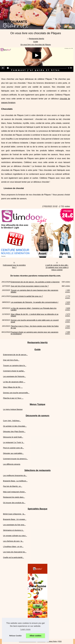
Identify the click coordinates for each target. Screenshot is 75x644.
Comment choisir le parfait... (14, 371)
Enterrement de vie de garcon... (15, 355)
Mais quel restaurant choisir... (14, 492)
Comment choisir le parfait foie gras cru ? (27, 296)
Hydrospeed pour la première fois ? (14, 266)
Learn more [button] (25, 629)
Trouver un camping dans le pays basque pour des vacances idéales (35, 291)
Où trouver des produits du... (14, 503)
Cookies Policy (52, 641)
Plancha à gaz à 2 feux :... (13, 398)
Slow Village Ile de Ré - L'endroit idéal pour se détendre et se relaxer (35, 315)
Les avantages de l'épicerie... (14, 376)
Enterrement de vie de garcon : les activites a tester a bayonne (35, 282)
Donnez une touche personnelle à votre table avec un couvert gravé (35, 321)
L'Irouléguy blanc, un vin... (13, 547)
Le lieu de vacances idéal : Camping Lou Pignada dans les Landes (34, 309)
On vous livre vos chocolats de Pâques (36, 45)
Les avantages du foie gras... (14, 525)
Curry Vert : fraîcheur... (12, 421)
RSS (60, 641)
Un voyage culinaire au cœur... (15, 536)
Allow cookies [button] (35, 636)
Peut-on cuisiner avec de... (13, 448)
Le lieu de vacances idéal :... (14, 382)
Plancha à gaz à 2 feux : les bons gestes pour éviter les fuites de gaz (35, 327)
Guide (36, 42)
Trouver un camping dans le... (15, 366)
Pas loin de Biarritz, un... (13, 486)
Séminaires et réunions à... (14, 530)
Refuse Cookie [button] (15, 636)
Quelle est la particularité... (13, 557)
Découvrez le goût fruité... (13, 437)
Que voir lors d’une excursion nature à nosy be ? (30, 286)
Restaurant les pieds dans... (14, 497)
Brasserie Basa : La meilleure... (15, 481)
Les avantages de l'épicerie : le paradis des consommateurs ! (35, 302)
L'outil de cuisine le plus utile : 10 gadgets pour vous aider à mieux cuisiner (57, 267)
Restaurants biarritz (37, 39)
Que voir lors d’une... (11, 360)
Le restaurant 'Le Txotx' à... (14, 442)
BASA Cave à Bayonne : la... (14, 514)
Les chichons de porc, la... (13, 541)
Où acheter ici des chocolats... (15, 426)
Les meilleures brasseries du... (15, 475)
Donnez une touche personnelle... (16, 393)
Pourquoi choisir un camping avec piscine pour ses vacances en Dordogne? (35, 333)
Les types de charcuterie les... (15, 552)
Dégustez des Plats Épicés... (14, 432)
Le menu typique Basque (13, 409)
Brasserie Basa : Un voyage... (15, 519)
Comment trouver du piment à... (15, 459)
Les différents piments (12, 464)
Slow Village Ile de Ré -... (13, 387)
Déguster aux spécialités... (13, 453)
